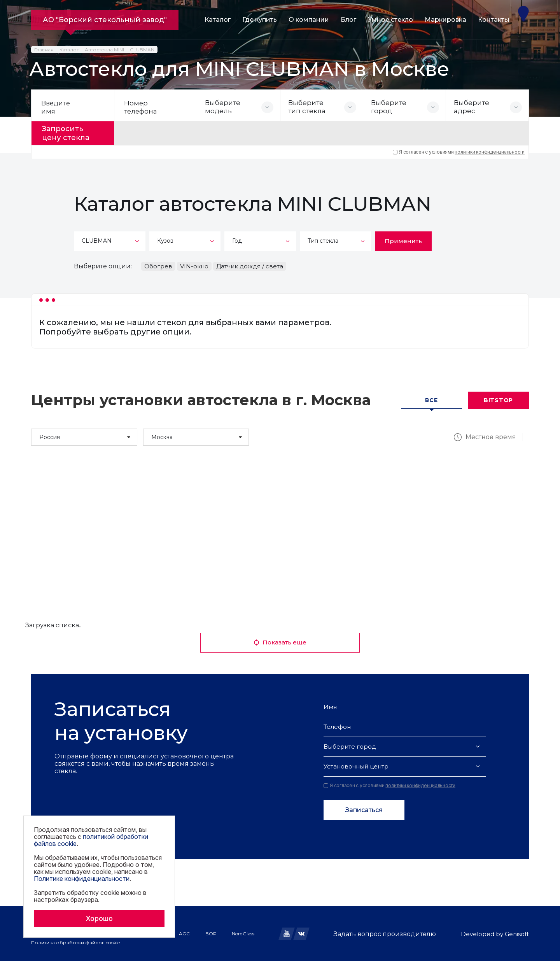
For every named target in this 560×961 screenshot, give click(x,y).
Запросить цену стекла (69, 133)
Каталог (218, 20)
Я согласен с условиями (459, 151)
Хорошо (99, 918)
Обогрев (158, 265)
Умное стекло (390, 20)
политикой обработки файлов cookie (91, 840)
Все (431, 399)
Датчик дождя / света (250, 265)
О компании (309, 20)
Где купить (260, 20)
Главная (44, 50)
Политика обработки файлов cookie (75, 941)
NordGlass (243, 932)
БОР (211, 932)
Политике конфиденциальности (82, 879)
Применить (403, 240)
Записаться (364, 809)
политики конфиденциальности (490, 151)
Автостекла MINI (104, 50)
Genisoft (517, 933)
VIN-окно (194, 265)
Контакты (494, 20)
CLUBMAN (142, 50)
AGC (184, 932)
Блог (348, 20)
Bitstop (498, 399)
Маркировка (445, 20)
